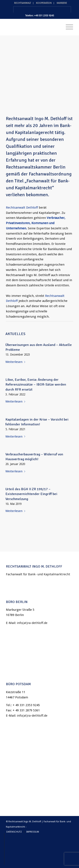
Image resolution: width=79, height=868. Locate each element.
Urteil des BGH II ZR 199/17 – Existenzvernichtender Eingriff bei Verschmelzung (33, 494)
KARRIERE (62, 3)
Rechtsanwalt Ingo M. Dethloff (36, 120)
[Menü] (67, 27)
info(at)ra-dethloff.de (32, 623)
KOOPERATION (44, 3)
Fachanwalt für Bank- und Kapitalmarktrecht (38, 574)
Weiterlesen (18, 362)
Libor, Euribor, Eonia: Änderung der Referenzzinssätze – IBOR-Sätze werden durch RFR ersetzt (37, 384)
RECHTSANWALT (23, 3)
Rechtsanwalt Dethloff (22, 209)
